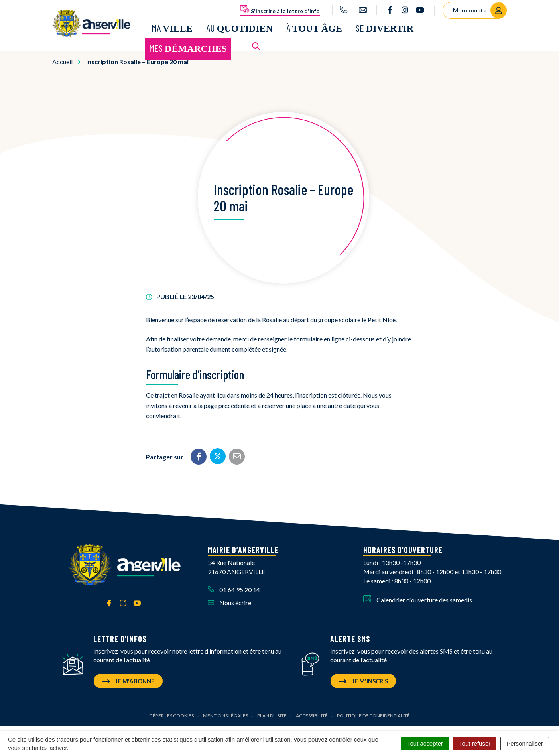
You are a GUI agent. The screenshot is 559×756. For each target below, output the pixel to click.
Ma (172, 27)
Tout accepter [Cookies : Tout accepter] (425, 743)
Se (385, 27)
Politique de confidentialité (373, 714)
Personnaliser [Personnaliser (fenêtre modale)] (525, 743)
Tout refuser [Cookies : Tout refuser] (475, 743)
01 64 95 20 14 (234, 587)
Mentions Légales (225, 714)
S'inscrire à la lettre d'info (280, 10)
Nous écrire (229, 600)
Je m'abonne (128, 679)
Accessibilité (312, 714)
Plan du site (272, 714)
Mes (188, 47)
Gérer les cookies (171, 714)
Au (239, 27)
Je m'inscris (363, 679)
